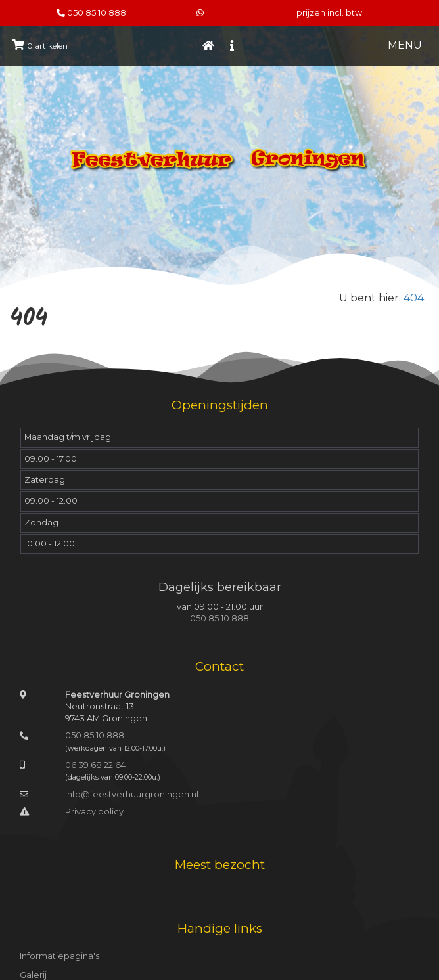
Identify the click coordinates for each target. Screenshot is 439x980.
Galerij (33, 975)
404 (414, 298)
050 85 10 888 (97, 13)
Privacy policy (94, 812)
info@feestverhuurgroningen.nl (132, 794)
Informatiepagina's (59, 956)
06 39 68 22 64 (95, 765)
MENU (405, 45)
